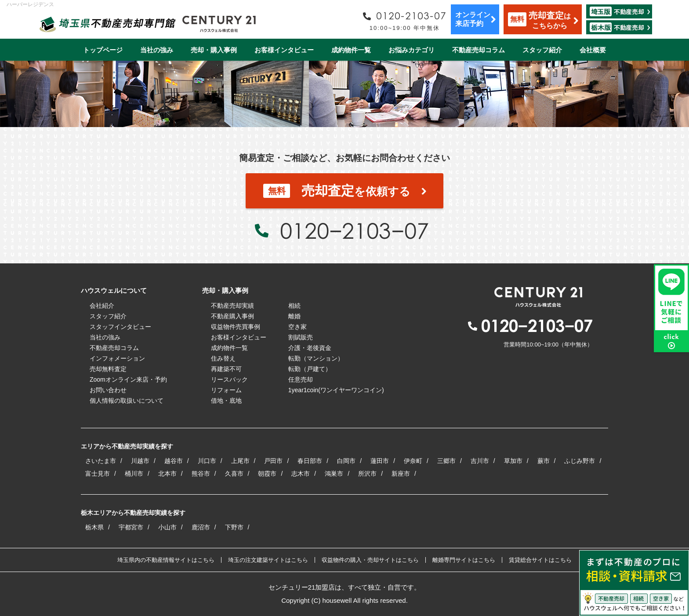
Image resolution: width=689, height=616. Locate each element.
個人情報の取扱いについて (127, 401)
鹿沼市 (201, 527)
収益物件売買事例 (236, 327)
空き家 (297, 327)
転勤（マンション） (316, 358)
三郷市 (446, 461)
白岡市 (346, 461)
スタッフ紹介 (542, 50)
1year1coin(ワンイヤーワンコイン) (336, 390)
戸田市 (273, 461)
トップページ (103, 50)
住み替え (223, 358)
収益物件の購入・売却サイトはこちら (370, 560)
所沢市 (367, 474)
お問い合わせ (108, 390)
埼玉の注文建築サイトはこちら (268, 560)
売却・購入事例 (214, 50)
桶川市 (134, 474)
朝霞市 (267, 474)
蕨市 (544, 461)
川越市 (140, 461)
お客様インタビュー (284, 50)
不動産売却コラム (479, 50)
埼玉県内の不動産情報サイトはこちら (166, 560)
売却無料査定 (108, 369)
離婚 (294, 316)
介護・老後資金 (310, 348)
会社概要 (593, 50)
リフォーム (226, 390)
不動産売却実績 (232, 306)
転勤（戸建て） (310, 369)
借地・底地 (226, 401)
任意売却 (301, 379)
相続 (294, 306)
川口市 (207, 461)
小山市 (167, 527)
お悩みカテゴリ (412, 50)
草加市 (513, 461)
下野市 (234, 527)
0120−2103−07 (354, 230)
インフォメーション (117, 358)
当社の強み (157, 50)
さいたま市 (101, 461)
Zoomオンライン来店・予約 (128, 379)
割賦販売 (301, 337)
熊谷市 (201, 474)
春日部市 (310, 461)
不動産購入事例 (232, 316)
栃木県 (94, 527)
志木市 (301, 474)
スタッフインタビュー (120, 327)
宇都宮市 (131, 527)
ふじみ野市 (580, 461)
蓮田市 (380, 461)
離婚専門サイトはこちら (464, 560)
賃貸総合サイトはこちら (540, 560)
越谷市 (174, 461)
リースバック (229, 379)
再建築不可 (226, 369)
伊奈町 (413, 461)
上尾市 (240, 461)
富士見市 (98, 474)
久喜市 (234, 474)
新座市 (401, 474)
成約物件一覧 (351, 50)
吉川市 (480, 461)
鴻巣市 (334, 474)
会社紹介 (102, 306)
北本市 (167, 474)
